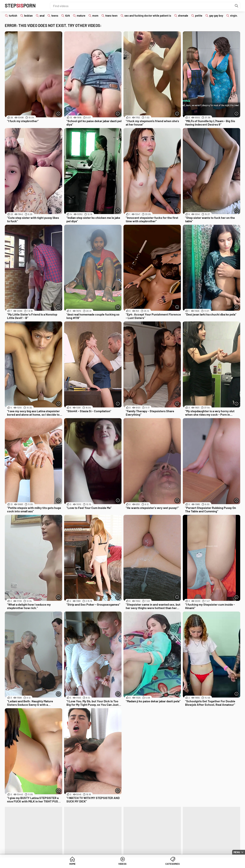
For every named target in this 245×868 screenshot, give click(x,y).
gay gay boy (216, 16)
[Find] (236, 6)
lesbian (28, 16)
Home (93, 864)
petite (199, 16)
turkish (13, 16)
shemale (183, 16)
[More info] (58, 114)
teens (55, 16)
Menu (237, 852)
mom (95, 16)
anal (42, 16)
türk (67, 16)
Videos (123, 864)
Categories (152, 864)
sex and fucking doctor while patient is (148, 16)
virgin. (234, 16)
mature (81, 16)
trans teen (111, 16)
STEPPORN (22, 6)
